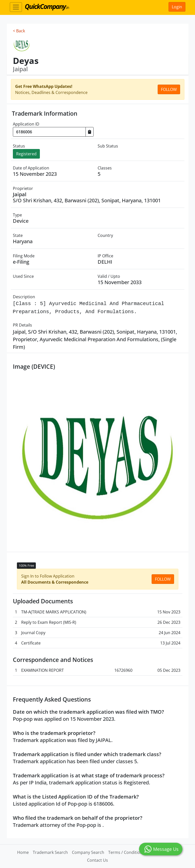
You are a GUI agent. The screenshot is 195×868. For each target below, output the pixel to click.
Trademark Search (50, 852)
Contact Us (97, 860)
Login (177, 7)
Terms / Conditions (126, 852)
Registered (26, 154)
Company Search (88, 852)
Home (23, 852)
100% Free (26, 565)
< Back (19, 31)
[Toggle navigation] (16, 7)
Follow (169, 89)
